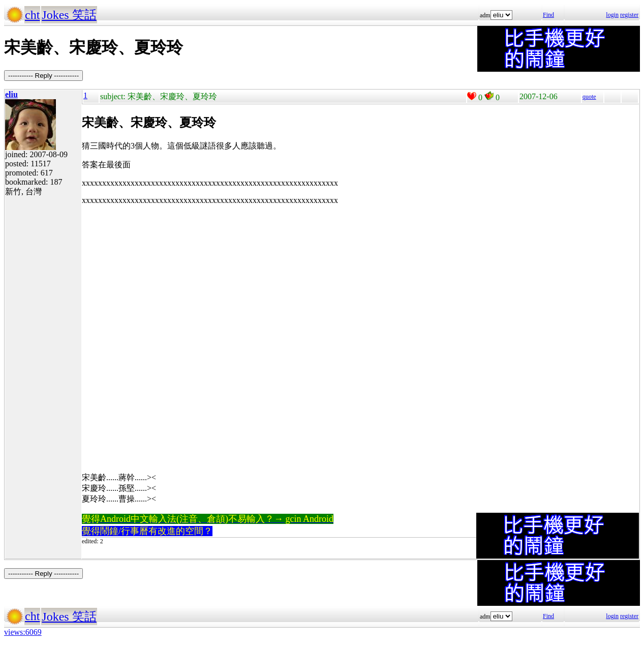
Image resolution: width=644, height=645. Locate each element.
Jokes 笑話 (69, 15)
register (629, 15)
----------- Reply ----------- (43, 76)
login (612, 15)
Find (548, 15)
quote (589, 97)
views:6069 (23, 632)
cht (32, 15)
